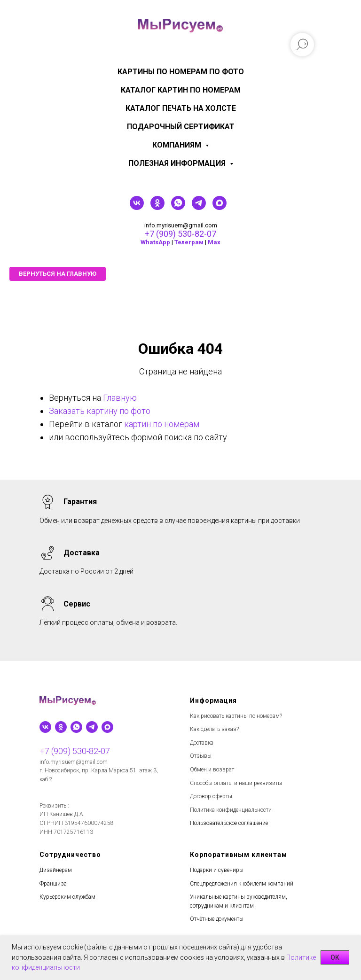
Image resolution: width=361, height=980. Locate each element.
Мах (214, 242)
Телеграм (189, 242)
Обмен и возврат (212, 770)
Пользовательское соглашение (229, 823)
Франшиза (53, 884)
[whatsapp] (178, 207)
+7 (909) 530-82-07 (180, 234)
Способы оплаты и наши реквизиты (236, 783)
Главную (120, 398)
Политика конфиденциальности (231, 810)
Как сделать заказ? (214, 729)
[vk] (137, 207)
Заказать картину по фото (100, 411)
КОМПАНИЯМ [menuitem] (178, 145)
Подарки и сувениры (217, 870)
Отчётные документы (217, 919)
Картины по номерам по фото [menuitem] (181, 72)
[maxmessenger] (220, 207)
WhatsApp (155, 242)
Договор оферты (211, 796)
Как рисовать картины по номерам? (236, 716)
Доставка (202, 743)
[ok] (157, 207)
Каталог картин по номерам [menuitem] (181, 90)
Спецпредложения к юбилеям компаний (242, 884)
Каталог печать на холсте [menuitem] (181, 108)
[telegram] (199, 207)
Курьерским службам (67, 897)
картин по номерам (162, 424)
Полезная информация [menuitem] (178, 163)
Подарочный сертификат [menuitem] (181, 127)
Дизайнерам (56, 870)
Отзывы (201, 756)
